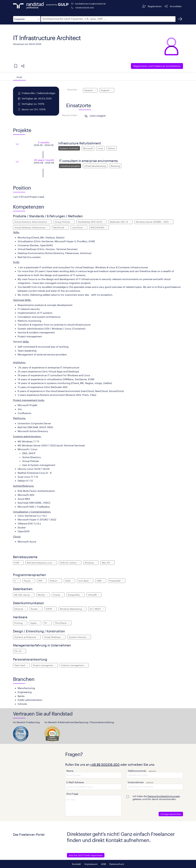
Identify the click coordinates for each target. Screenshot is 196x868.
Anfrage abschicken (171, 814)
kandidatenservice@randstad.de (90, 4)
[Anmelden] (173, 6)
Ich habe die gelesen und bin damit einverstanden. (156, 798)
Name (70, 771)
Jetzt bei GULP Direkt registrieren (86, 855)
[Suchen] (180, 19)
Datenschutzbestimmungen (164, 796)
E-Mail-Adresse (75, 782)
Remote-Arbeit (70, 115)
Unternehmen (136, 782)
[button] (27, 19)
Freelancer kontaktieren (157, 66)
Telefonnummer (137, 771)
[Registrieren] (152, 6)
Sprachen (72, 89)
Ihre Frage (72, 794)
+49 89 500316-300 (84, 8)
